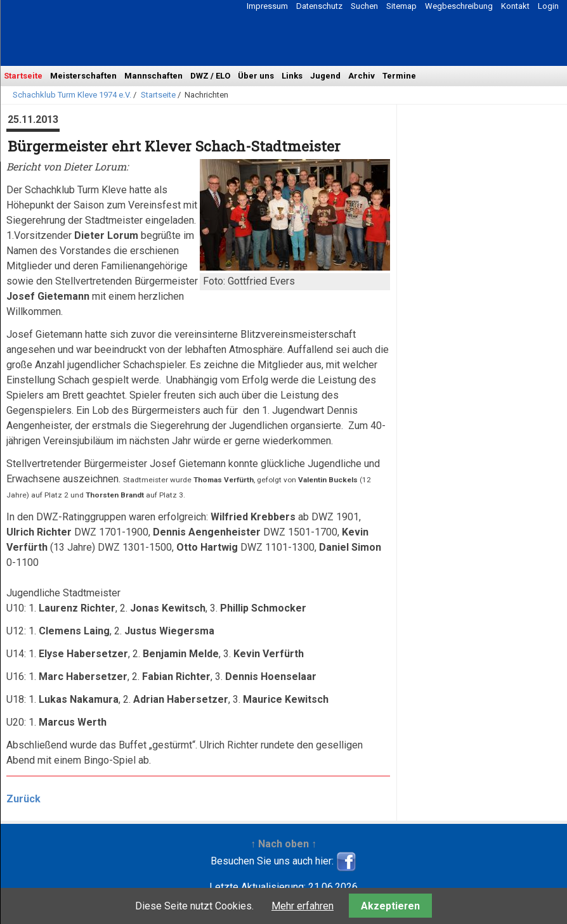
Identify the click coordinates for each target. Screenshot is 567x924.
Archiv (362, 76)
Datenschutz (319, 6)
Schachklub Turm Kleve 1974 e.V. (72, 95)
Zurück (23, 799)
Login (548, 6)
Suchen (364, 6)
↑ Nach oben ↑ (283, 844)
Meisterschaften (83, 76)
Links (292, 76)
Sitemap (401, 6)
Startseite (23, 76)
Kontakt (515, 6)
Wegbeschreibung (459, 6)
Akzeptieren (390, 906)
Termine (399, 76)
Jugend (325, 76)
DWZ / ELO (210, 76)
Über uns (256, 76)
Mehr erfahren (303, 906)
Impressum (267, 6)
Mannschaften (153, 76)
